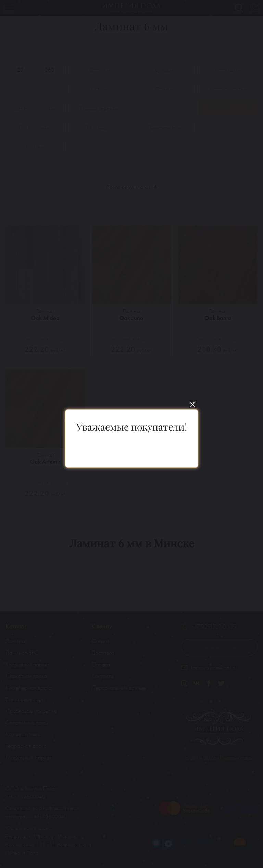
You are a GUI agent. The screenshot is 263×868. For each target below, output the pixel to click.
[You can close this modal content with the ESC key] (131, 434)
